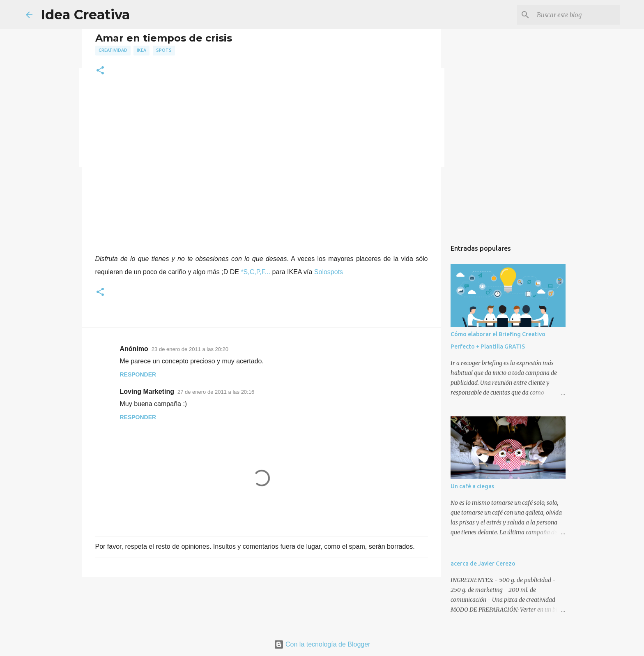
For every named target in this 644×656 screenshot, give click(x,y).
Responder (138, 374)
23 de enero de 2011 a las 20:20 (190, 349)
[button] (100, 71)
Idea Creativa (85, 15)
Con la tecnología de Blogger (322, 644)
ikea (141, 50)
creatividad (113, 50)
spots (164, 50)
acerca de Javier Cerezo (483, 564)
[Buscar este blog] (577, 15)
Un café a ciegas (472, 486)
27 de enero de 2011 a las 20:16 (216, 392)
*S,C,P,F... (255, 272)
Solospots (329, 272)
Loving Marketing (147, 392)
